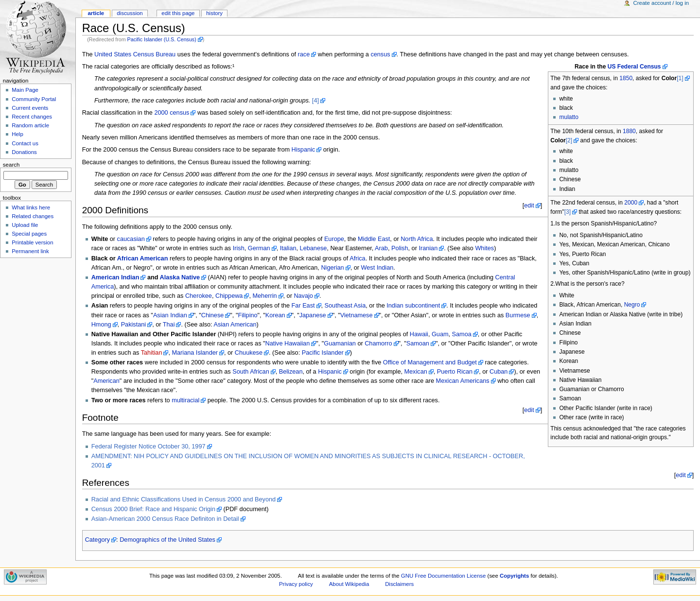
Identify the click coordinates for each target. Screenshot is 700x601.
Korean (275, 315)
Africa (357, 258)
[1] (680, 78)
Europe (334, 239)
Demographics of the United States (167, 540)
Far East (303, 306)
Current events (30, 108)
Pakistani (133, 325)
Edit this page (178, 13)
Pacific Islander (323, 353)
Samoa (462, 334)
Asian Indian (170, 315)
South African (251, 372)
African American (143, 258)
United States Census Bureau (135, 54)
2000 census (172, 113)
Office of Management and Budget (430, 362)
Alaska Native (180, 277)
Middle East (374, 239)
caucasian (131, 239)
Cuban (499, 372)
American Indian (115, 277)
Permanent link (30, 251)
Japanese (313, 315)
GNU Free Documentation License (444, 576)
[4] (315, 101)
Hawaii (419, 334)
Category (97, 540)
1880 (629, 131)
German (259, 248)
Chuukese (249, 353)
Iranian (428, 248)
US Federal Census (634, 67)
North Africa (417, 239)
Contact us (25, 143)
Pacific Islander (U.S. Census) (162, 39)
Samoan (418, 343)
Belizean (291, 372)
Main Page (25, 90)
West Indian (377, 268)
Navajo (303, 296)
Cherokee (199, 296)
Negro (632, 305)
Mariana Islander (195, 353)
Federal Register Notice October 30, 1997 (149, 446)
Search (11, 165)
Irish (239, 248)
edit (529, 206)
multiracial (185, 400)
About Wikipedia (349, 584)
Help (17, 134)
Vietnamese (357, 315)
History (214, 13)
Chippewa (229, 296)
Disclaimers (399, 584)
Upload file (25, 225)
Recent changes (32, 117)
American (106, 381)
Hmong (101, 325)
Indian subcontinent (413, 306)
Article (96, 13)
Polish (400, 248)
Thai (169, 325)
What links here (31, 207)
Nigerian (332, 268)
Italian (288, 248)
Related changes (33, 216)
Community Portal (34, 99)
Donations (24, 152)
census (380, 54)
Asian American (235, 325)
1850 (626, 78)
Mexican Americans (463, 381)
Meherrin (264, 296)
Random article (30, 125)
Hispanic (304, 150)
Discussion (130, 13)
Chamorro (378, 343)
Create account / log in (661, 3)
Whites (484, 248)
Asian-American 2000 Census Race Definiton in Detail (165, 519)
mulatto (569, 117)
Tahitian (152, 353)
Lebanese (314, 248)
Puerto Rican (455, 372)
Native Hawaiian (288, 343)
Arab (381, 248)
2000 (631, 203)
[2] (569, 140)
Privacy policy (296, 584)
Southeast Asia (345, 306)
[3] (568, 212)
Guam (440, 334)
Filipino (247, 315)
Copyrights (514, 576)
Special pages (29, 234)
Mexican (416, 372)
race (304, 54)
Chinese (213, 315)
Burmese (518, 315)
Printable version (32, 242)
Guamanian (340, 343)
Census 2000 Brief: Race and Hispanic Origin (153, 509)
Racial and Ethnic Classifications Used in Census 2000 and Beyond (184, 499)
